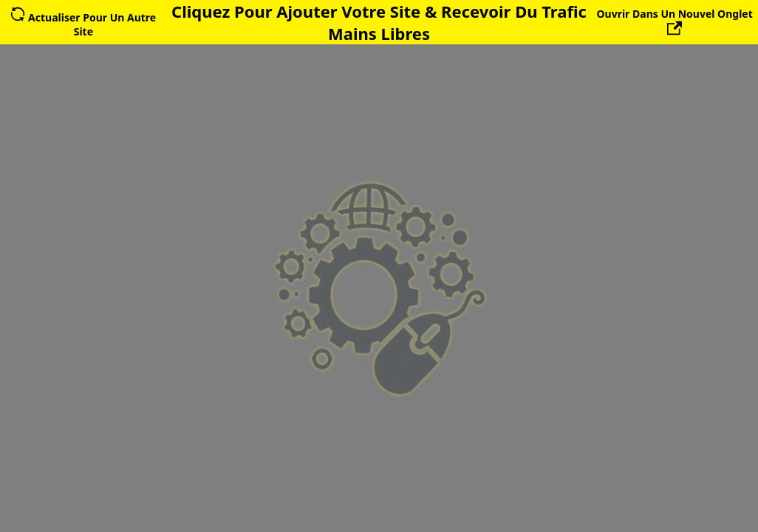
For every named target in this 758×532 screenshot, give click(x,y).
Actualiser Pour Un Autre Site (83, 24)
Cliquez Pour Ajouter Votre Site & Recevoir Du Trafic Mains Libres (379, 22)
